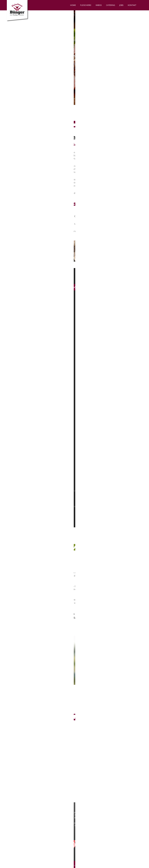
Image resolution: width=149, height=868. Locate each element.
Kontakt (132, 5)
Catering (111, 5)
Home (73, 5)
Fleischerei (86, 5)
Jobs (121, 5)
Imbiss (99, 5)
